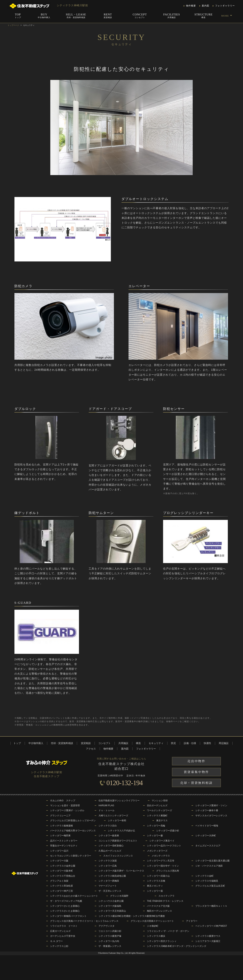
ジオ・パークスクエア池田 (209, 866)
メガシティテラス (161, 856)
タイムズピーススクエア (208, 846)
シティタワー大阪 (59, 861)
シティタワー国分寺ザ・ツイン (163, 866)
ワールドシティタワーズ (159, 810)
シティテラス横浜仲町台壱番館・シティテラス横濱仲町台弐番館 (132, 916)
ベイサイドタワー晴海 (207, 826)
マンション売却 (160, 801)
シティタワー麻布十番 (207, 810)
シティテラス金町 (204, 876)
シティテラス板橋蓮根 (62, 826)
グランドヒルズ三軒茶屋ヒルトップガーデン (73, 821)
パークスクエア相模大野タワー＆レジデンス (73, 831)
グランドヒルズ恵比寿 (168, 871)
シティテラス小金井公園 (63, 866)
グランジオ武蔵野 (119, 896)
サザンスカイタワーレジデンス (211, 816)
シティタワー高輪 (156, 826)
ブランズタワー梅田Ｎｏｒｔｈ (211, 906)
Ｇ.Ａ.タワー (56, 941)
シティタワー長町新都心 (111, 846)
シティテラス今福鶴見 (207, 881)
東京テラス (162, 821)
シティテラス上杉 (59, 946)
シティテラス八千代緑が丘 (121, 831)
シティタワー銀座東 (109, 836)
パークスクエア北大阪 (158, 906)
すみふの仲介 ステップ (63, 801)
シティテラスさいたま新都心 (65, 911)
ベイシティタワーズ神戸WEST (211, 926)
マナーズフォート (108, 886)
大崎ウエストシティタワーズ (113, 816)
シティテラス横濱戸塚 (110, 936)
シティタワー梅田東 (60, 836)
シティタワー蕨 (155, 836)
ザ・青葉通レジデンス (110, 946)
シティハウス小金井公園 (111, 901)
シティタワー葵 (155, 891)
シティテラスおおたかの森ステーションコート (74, 896)
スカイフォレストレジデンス (118, 856)
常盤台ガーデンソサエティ (64, 846)
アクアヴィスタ (107, 926)
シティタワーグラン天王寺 (161, 861)
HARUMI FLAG (106, 806)
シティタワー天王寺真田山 (112, 911)
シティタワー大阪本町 (62, 871)
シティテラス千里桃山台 (63, 876)
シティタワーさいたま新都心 (65, 906)
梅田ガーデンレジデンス (159, 911)
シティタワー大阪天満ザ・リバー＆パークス (121, 871)
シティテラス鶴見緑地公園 (112, 876)
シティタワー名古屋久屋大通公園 (212, 861)
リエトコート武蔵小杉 (110, 931)
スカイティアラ (166, 896)
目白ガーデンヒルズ (157, 806)
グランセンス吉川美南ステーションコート (152, 921)
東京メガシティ (155, 886)
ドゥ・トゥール (107, 810)
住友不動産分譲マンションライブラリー (119, 801)
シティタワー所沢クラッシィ (162, 941)
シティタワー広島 (108, 866)
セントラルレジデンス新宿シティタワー (71, 856)
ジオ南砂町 (153, 926)
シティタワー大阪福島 (110, 906)
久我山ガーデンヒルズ (110, 851)
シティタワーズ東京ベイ (162, 841)
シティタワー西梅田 (109, 881)
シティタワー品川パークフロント (164, 846)
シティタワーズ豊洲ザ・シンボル (67, 810)
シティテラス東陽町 (157, 816)
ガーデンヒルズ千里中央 (63, 936)
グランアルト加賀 (59, 881)
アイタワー (192, 921)
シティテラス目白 (108, 826)
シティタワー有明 (117, 821)
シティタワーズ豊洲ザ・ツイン (211, 806)
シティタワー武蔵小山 (158, 876)
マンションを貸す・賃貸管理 (65, 806)
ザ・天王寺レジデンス (110, 891)
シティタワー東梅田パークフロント (68, 916)
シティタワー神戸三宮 (62, 891)
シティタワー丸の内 (109, 941)
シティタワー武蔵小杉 (168, 831)
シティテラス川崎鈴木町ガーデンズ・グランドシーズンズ (177, 946)
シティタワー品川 (59, 851)
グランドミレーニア (60, 816)
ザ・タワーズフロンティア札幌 (66, 901)
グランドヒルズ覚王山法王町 (210, 886)
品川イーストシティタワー (64, 841)
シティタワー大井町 (206, 836)
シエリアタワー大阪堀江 (208, 941)
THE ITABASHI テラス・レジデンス (165, 901)
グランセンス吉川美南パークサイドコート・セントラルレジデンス (84, 921)
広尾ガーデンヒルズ (60, 931)
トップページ (13, 25)
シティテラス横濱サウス (208, 936)
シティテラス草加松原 (62, 886)
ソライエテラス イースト (64, 926)
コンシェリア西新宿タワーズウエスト (118, 841)
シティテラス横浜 (156, 936)
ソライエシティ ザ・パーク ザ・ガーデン (168, 931)
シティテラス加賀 (108, 861)
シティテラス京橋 (156, 881)
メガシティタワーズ (157, 851)
